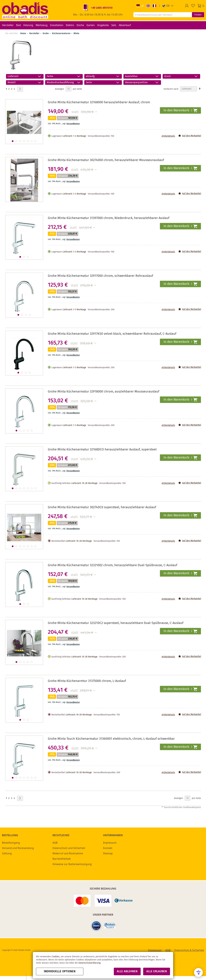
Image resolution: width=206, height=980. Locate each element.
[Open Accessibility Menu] (198, 972)
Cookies (56, 957)
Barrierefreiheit (62, 859)
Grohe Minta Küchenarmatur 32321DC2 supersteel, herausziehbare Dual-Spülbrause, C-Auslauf (116, 623)
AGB (55, 843)
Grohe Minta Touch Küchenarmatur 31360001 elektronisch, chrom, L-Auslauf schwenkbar (111, 739)
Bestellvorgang (11, 843)
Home (23, 33)
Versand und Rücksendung (18, 848)
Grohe (46, 33)
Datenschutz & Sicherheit (189, 950)
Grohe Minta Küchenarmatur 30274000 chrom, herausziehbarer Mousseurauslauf (106, 160)
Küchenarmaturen (61, 33)
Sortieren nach (171, 89)
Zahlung (7, 853)
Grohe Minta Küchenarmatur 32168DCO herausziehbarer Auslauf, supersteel (102, 450)
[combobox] (163, 15)
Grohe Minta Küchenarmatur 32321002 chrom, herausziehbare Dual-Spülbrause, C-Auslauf (113, 565)
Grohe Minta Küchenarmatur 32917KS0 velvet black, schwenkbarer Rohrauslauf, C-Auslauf (112, 334)
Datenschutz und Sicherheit (69, 848)
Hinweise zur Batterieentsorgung (72, 864)
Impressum (110, 843)
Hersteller (35, 33)
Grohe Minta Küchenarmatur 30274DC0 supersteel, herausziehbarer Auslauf (102, 507)
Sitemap (108, 853)
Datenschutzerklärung (89, 963)
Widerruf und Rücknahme (68, 853)
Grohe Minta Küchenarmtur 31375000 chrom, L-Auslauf (87, 681)
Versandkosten (73, 124)
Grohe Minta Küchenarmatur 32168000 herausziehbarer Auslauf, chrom (99, 102)
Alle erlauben (157, 971)
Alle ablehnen (127, 971)
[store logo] (25, 10)
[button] (168, 6)
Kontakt (108, 848)
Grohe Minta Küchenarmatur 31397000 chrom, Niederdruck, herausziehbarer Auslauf (109, 218)
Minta (76, 33)
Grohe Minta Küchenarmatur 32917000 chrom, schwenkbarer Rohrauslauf (100, 276)
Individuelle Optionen (60, 971)
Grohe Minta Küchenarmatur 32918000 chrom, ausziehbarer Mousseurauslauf (104, 392)
